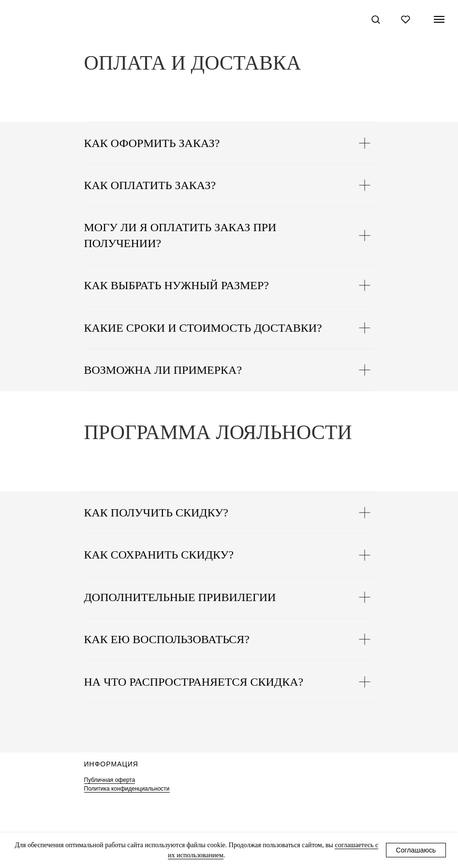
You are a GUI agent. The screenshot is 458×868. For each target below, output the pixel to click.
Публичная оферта (110, 780)
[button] (376, 19)
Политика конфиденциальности (127, 789)
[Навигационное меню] (439, 19)
